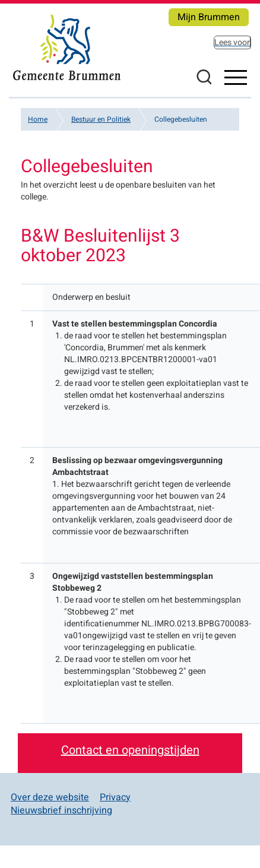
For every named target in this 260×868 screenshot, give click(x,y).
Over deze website (50, 797)
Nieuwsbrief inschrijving (61, 810)
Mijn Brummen (209, 17)
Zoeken (204, 77)
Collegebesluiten (181, 119)
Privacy (115, 797)
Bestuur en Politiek (101, 119)
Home (38, 119)
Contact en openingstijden (130, 750)
